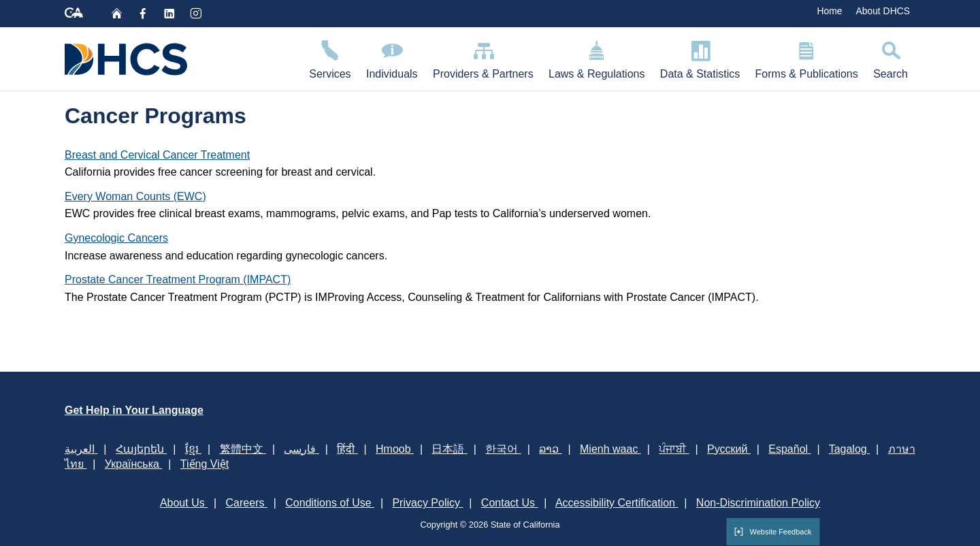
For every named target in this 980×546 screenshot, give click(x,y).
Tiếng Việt (205, 464)
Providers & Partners (483, 58)
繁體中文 (243, 449)
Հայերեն (141, 449)
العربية (81, 449)
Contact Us (510, 503)
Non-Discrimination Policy (758, 503)
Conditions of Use (330, 503)
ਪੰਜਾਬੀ (674, 449)
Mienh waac (610, 449)
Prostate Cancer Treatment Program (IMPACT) (178, 279)
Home (829, 11)
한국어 (503, 449)
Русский (729, 449)
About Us (184, 503)
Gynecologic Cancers (116, 238)
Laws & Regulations (597, 58)
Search (891, 58)
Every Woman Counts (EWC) (135, 196)
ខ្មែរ (193, 449)
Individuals (392, 58)
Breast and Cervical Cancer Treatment (157, 155)
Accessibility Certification (617, 503)
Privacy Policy (427, 503)
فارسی (301, 449)
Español (789, 449)
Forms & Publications (806, 58)
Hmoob (395, 449)
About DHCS (883, 11)
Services (330, 58)
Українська (134, 464)
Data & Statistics (700, 58)
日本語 (449, 449)
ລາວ (550, 449)
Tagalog (850, 449)
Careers (247, 503)
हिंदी (347, 449)
